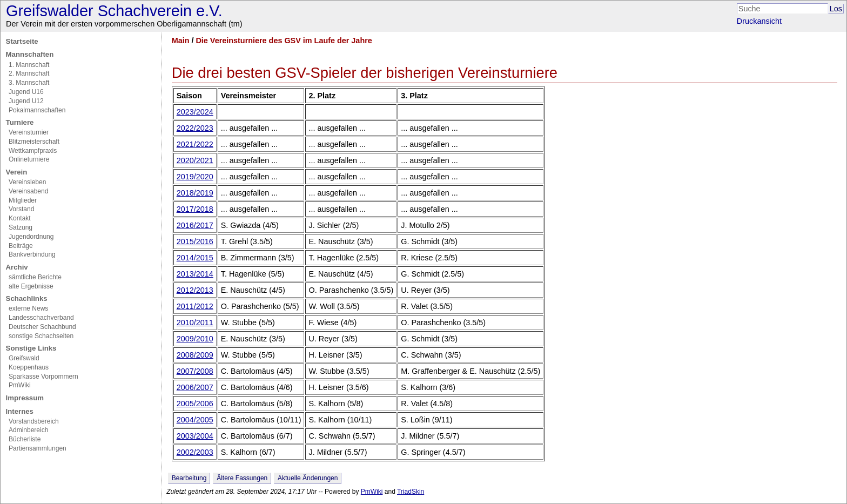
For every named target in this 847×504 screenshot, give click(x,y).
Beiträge (21, 246)
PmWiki (20, 385)
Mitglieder (23, 200)
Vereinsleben (27, 182)
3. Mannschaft (29, 83)
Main (181, 41)
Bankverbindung (32, 254)
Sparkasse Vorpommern (43, 377)
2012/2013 (195, 290)
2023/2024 (195, 112)
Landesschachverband (41, 318)
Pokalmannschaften (37, 110)
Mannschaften (30, 54)
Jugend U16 (26, 92)
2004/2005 (195, 420)
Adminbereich (28, 430)
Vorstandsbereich (34, 421)
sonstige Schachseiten (41, 336)
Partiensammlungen (38, 448)
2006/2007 (195, 387)
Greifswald (24, 358)
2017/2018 (195, 209)
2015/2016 (195, 241)
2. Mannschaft (29, 73)
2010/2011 (195, 322)
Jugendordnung (31, 237)
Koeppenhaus (29, 367)
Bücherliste (25, 439)
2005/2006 (195, 404)
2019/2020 (195, 177)
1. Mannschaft (29, 65)
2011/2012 (195, 306)
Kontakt (20, 218)
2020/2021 (195, 160)
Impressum (25, 398)
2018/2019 (195, 193)
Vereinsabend (28, 191)
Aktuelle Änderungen (308, 478)
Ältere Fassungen (242, 478)
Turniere (20, 122)
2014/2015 (195, 258)
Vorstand (21, 209)
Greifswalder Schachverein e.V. (114, 11)
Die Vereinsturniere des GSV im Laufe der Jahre (284, 41)
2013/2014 (195, 274)
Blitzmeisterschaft (34, 142)
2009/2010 (195, 339)
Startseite (22, 41)
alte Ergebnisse (31, 286)
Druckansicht (759, 21)
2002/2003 (195, 452)
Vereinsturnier (29, 132)
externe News (28, 308)
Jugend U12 (26, 101)
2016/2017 (195, 225)
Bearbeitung (189, 478)
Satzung (21, 227)
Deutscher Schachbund (42, 327)
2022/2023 (195, 128)
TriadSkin (411, 492)
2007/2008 (195, 371)
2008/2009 (195, 355)
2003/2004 (195, 436)
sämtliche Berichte (35, 277)
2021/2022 (195, 144)
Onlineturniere (29, 159)
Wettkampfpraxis (33, 151)
